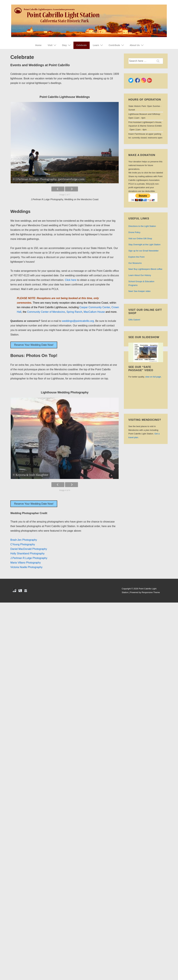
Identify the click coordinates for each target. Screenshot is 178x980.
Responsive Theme (151, 592)
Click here (71, 280)
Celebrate (82, 45)
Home (38, 45)
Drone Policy (134, 232)
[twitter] (20, 591)
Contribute (117, 45)
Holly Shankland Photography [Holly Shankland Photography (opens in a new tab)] (27, 554)
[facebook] (14, 591)
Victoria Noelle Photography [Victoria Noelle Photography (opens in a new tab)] (26, 567)
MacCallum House (94, 312)
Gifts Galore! (134, 320)
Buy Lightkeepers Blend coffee (145, 269)
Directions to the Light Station (142, 226)
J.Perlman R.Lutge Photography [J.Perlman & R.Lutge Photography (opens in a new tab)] (29, 558)
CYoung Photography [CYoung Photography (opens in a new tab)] (23, 544)
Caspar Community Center (95, 307)
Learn (98, 45)
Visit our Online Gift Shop (140, 238)
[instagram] (26, 591)
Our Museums (135, 263)
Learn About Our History (140, 275)
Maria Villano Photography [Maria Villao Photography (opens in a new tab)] (26, 563)
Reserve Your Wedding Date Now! (34, 345)
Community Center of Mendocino (46, 312)
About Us (137, 45)
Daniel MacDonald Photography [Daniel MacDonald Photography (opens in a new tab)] (29, 549)
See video (139, 291)
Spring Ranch (74, 312)
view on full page (153, 377)
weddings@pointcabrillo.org (78, 321)
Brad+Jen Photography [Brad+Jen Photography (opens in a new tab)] (24, 540)
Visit (52, 45)
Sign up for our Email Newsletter (143, 251)
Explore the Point (136, 257)
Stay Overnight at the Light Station (144, 245)
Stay (67, 45)
